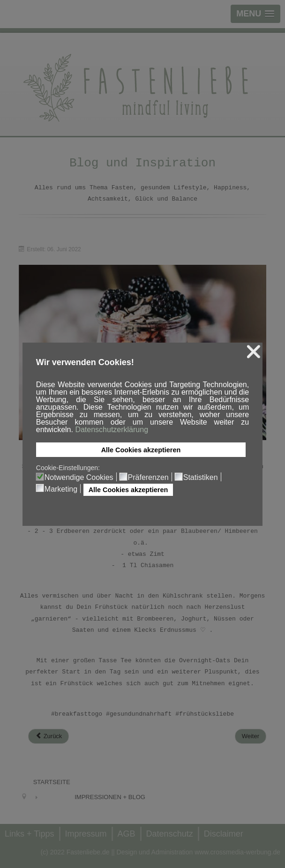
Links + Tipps (30, 834)
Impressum (86, 834)
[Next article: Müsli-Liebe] (251, 736)
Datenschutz (170, 834)
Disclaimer (224, 834)
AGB (127, 834)
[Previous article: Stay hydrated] (49, 736)
